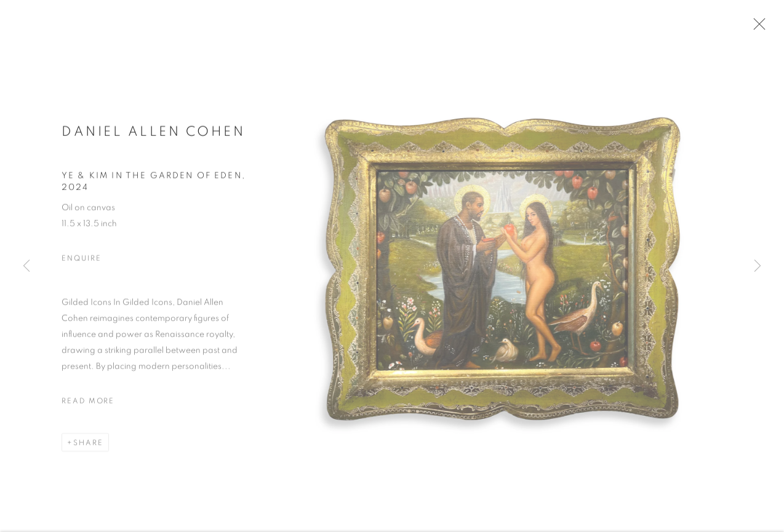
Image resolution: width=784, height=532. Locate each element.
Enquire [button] (81, 261)
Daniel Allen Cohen (153, 135)
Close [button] (756, 28)
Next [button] (758, 266)
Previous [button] (26, 266)
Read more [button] (88, 403)
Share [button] (88, 445)
